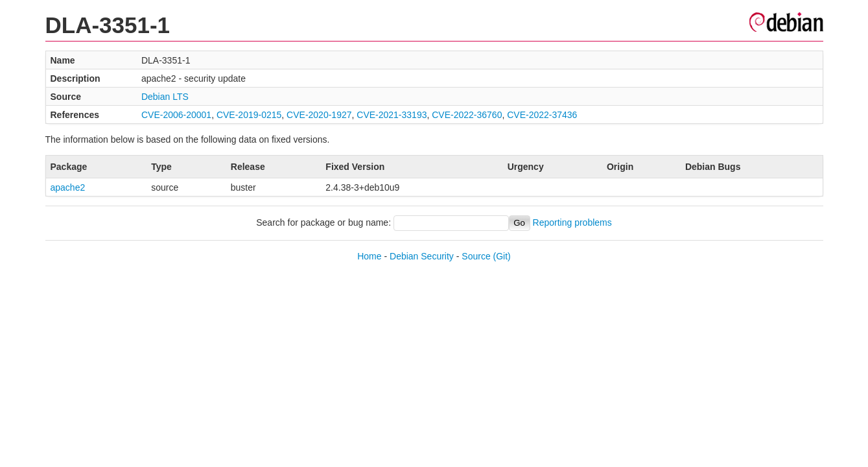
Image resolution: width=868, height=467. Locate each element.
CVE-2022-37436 (542, 115)
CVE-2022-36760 (467, 115)
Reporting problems (572, 222)
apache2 (68, 187)
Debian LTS (165, 97)
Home (369, 256)
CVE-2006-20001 (176, 115)
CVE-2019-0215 (249, 115)
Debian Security (422, 256)
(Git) (502, 256)
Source (476, 256)
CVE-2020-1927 (319, 115)
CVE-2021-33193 (392, 115)
